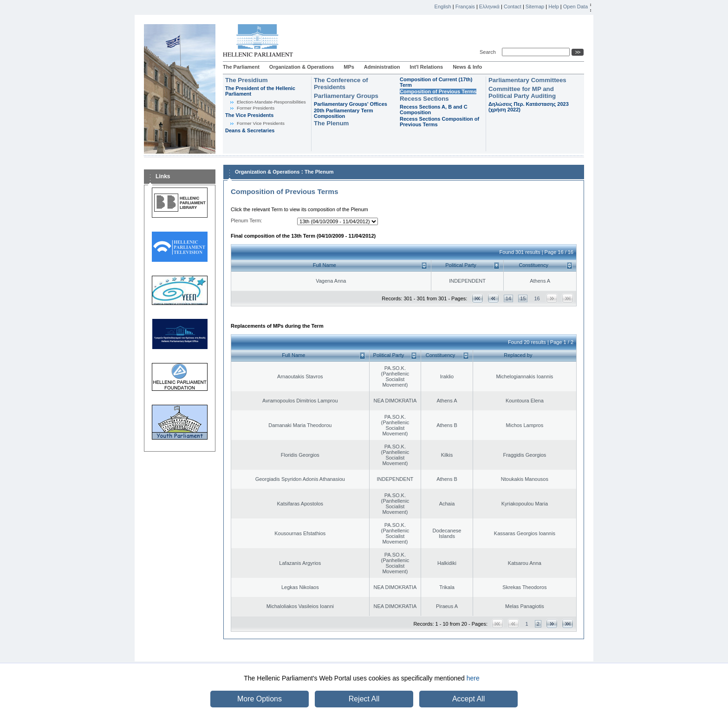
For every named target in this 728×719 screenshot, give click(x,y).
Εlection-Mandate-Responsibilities (271, 102)
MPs (349, 67)
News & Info (467, 67)
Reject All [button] (364, 699)
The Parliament (241, 67)
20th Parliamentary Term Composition (344, 113)
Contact (513, 6)
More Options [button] (260, 699)
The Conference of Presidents (341, 84)
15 (523, 298)
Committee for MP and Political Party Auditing (522, 92)
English (443, 6)
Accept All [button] (468, 699)
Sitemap (535, 6)
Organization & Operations (302, 67)
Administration (382, 67)
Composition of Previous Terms (438, 91)
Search (489, 52)
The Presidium (247, 80)
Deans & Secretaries (250, 130)
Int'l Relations (426, 67)
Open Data (575, 6)
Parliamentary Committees (527, 80)
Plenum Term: (247, 220)
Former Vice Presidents (261, 123)
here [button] (473, 678)
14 (508, 298)
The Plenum (331, 123)
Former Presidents (256, 108)
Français (465, 6)
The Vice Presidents (249, 115)
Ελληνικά (489, 6)
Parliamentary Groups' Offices (351, 104)
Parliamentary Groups (346, 96)
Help (554, 6)
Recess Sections (424, 99)
